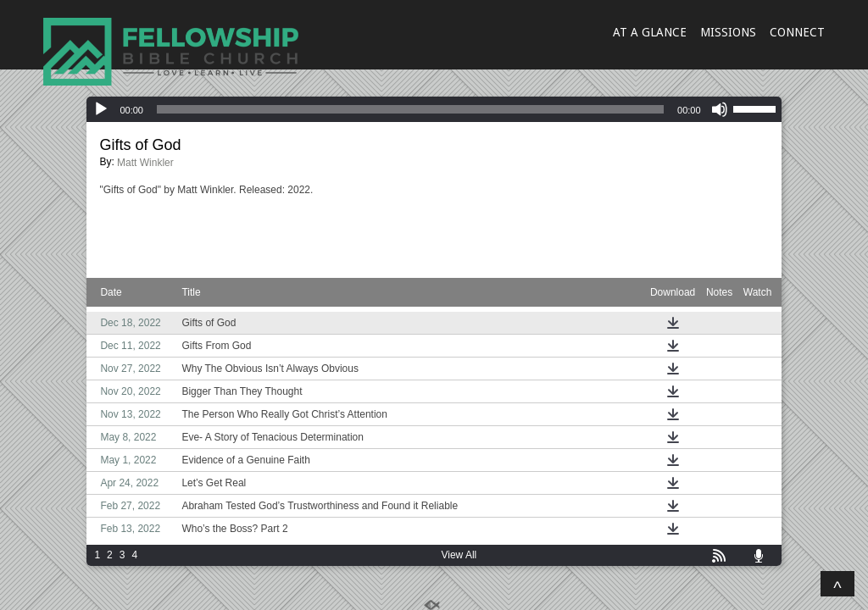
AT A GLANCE (650, 32)
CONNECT (797, 32)
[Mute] (720, 109)
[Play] (101, 109)
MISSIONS (728, 32)
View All (459, 555)
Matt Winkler (145, 163)
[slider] (410, 109)
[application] (434, 109)
